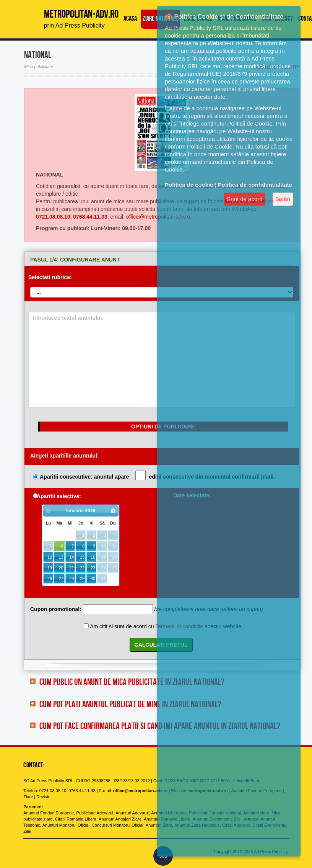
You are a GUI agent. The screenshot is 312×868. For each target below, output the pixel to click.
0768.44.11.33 (90, 217)
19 (50, 568)
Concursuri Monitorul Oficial (118, 825)
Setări (283, 199)
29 (82, 579)
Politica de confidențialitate (255, 185)
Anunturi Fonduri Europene (49, 813)
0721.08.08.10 (53, 217)
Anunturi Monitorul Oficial (66, 825)
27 (61, 579)
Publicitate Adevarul (95, 813)
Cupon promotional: (56, 609)
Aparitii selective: (59, 496)
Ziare (28, 797)
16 (93, 557)
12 (50, 557)
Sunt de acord (245, 199)
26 (50, 579)
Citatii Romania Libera (76, 819)
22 (82, 568)
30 (93, 579)
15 (82, 557)
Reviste (43, 797)
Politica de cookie (189, 185)
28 (71, 579)
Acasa (130, 19)
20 (61, 568)
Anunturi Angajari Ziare (120, 819)
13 (61, 557)
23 (93, 568)
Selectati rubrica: (50, 277)
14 (71, 557)
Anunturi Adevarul (132, 813)
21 (71, 568)
